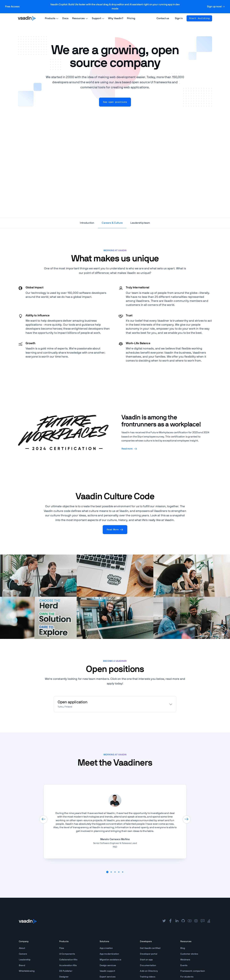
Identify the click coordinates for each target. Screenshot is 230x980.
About (22, 948)
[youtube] (190, 921)
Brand (22, 965)
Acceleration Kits (68, 965)
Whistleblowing (27, 971)
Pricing (131, 18)
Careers (23, 954)
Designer (64, 977)
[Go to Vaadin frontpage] (28, 921)
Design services (108, 965)
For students (187, 977)
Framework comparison (193, 971)
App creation (106, 948)
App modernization (109, 954)
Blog (183, 948)
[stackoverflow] (209, 921)
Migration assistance (110, 960)
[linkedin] (177, 921)
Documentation (148, 965)
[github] (183, 921)
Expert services (108, 977)
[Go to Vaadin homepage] (27, 18)
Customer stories (189, 954)
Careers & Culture (112, 223)
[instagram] (196, 921)
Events (184, 965)
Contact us (163, 18)
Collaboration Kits (68, 960)
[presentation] (43, 819)
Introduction (87, 223)
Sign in (179, 18)
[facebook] (170, 921)
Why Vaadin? (116, 18)
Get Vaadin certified (150, 948)
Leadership (25, 960)
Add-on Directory (149, 971)
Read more (129, 449)
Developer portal (149, 954)
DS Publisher (66, 971)
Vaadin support (107, 971)
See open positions (115, 102)
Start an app (146, 960)
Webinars (185, 960)
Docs (65, 18)
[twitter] (164, 921)
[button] (107, 875)
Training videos (148, 977)
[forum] (203, 921)
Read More (115, 530)
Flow (62, 948)
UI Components (67, 954)
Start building (199, 18)
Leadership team (140, 223)
